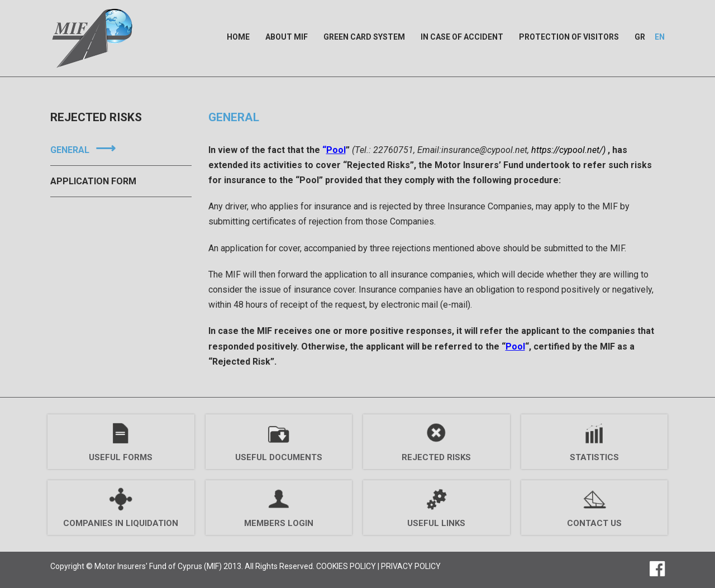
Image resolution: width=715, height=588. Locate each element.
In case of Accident (462, 37)
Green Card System (364, 37)
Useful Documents (279, 457)
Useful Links (436, 523)
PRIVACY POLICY (411, 566)
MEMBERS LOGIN (279, 523)
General (70, 150)
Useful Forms (121, 457)
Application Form (93, 181)
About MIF (287, 37)
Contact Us (594, 523)
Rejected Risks (436, 457)
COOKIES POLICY (346, 566)
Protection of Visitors (569, 37)
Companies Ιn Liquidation (121, 523)
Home (238, 37)
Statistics (594, 457)
